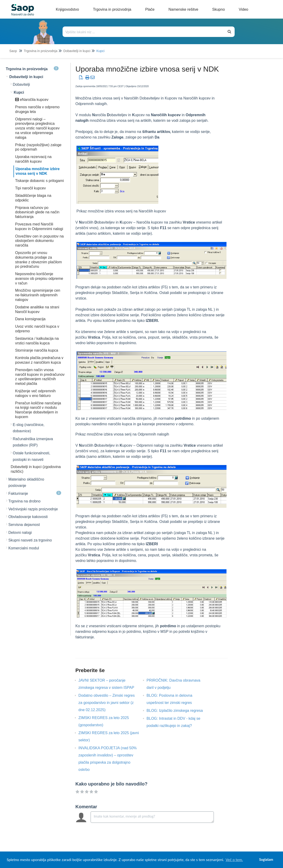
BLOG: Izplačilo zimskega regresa (178, 711)
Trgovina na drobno (24, 501)
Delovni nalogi (20, 533)
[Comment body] (152, 817)
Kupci (100, 51)
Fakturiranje (35, 493)
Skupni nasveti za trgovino (30, 540)
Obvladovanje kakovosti (28, 517)
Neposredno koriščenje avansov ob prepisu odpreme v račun (39, 279)
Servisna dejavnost (24, 525)
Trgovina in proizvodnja (40, 51)
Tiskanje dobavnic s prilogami (39, 181)
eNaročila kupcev (32, 100)
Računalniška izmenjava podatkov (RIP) (33, 442)
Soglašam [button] (266, 860)
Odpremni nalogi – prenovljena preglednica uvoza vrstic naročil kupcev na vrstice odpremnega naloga (37, 128)
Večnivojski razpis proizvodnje (33, 509)
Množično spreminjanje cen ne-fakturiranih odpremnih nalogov (38, 295)
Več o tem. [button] (234, 860)
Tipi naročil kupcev (30, 188)
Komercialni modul (24, 548)
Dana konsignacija (30, 319)
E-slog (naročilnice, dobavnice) (29, 428)
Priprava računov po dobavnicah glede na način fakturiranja (37, 212)
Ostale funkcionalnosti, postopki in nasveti (32, 456)
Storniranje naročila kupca (37, 350)
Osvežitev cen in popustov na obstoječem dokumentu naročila (39, 241)
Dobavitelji (21, 84)
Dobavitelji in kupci (77, 51)
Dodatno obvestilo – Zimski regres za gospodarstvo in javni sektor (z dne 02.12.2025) (107, 703)
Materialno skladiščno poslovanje (26, 483)
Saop (13, 51)
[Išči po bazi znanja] (144, 32)
